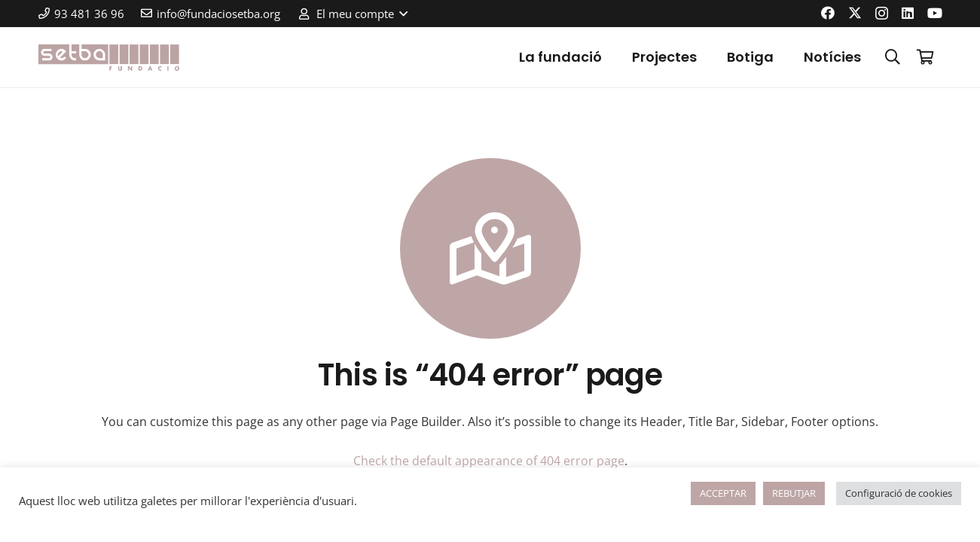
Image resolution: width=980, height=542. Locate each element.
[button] (352, 14)
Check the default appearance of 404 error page (489, 461)
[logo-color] (109, 58)
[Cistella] (926, 57)
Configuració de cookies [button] (899, 493)
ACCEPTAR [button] (723, 493)
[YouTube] (935, 13)
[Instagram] (882, 14)
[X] (855, 13)
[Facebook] (828, 13)
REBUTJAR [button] (794, 493)
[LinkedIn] (908, 13)
